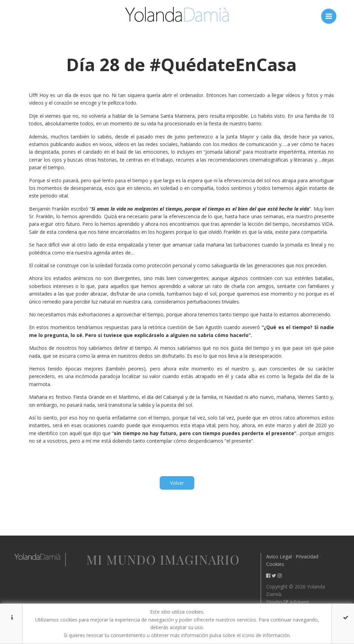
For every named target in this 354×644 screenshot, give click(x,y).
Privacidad (307, 556)
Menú (331, 13)
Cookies (275, 564)
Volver (177, 483)
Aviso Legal (279, 556)
